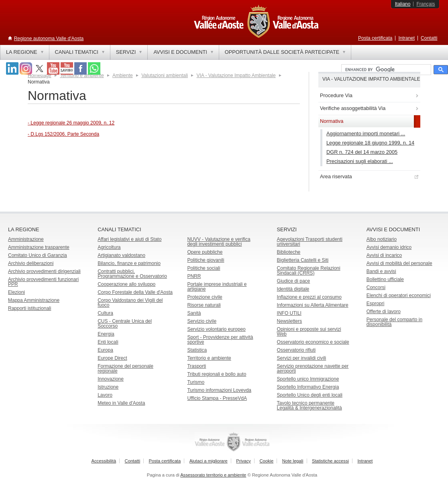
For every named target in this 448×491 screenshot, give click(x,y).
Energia (106, 334)
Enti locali (108, 342)
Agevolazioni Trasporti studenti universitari (310, 242)
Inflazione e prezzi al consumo (309, 297)
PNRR (194, 276)
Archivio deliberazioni (31, 263)
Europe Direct (112, 358)
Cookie (266, 461)
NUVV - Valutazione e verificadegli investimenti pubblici (219, 242)
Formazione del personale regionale (125, 369)
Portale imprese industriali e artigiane (217, 287)
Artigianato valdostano (121, 255)
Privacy (243, 461)
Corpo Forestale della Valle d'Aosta (135, 292)
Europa (105, 350)
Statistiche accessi (330, 461)
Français (426, 4)
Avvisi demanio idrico (389, 247)
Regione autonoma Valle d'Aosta (49, 39)
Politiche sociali (204, 268)
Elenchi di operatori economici (399, 295)
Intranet (406, 38)
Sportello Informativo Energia (308, 387)
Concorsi (376, 287)
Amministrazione (26, 239)
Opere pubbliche (205, 252)
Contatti (429, 38)
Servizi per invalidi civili (302, 358)
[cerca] (385, 70)
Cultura (105, 313)
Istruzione (108, 387)
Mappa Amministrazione (34, 300)
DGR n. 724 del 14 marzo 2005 (362, 152)
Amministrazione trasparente (39, 247)
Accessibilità (104, 461)
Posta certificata (375, 38)
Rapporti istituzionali (30, 308)
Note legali (293, 461)
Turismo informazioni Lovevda (219, 390)
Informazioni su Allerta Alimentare (313, 305)
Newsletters (290, 321)
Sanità (194, 313)
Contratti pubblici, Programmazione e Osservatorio (132, 274)
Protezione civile (205, 297)
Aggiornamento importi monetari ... (366, 133)
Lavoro (105, 395)
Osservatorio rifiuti (296, 350)
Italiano (403, 4)
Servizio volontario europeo (216, 329)
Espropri (376, 304)
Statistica (197, 350)
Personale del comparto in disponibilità (394, 322)
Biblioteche (289, 252)
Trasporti (197, 366)
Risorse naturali (204, 305)
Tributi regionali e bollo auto (217, 374)
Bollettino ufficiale (385, 279)
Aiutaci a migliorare (209, 461)
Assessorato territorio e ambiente (213, 475)
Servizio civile (202, 321)
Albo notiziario (382, 239)
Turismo (196, 382)
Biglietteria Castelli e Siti (303, 260)
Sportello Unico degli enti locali (310, 395)
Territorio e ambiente (209, 358)
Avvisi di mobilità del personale (399, 263)
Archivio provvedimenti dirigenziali (44, 271)
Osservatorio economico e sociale (313, 342)
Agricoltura (109, 247)
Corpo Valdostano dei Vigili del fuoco (130, 303)
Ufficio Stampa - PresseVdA (217, 398)
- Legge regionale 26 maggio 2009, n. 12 (71, 123)
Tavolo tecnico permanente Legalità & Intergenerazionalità (310, 405)
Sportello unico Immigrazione (308, 379)
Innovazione (111, 379)
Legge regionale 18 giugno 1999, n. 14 (370, 143)
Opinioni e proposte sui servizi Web (309, 332)
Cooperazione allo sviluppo (126, 284)
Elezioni (16, 292)
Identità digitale (293, 289)
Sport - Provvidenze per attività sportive (220, 340)
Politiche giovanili (206, 260)
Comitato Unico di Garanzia (38, 255)
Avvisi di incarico (384, 255)
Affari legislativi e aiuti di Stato (129, 239)
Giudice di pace (294, 281)
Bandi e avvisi (381, 271)
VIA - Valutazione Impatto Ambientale (236, 75)
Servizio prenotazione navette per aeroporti (313, 369)
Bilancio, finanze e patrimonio (129, 263)
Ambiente (123, 75)
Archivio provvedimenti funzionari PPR (43, 282)
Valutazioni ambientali (165, 75)
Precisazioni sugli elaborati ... (360, 161)
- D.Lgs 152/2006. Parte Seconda (63, 134)
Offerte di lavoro (384, 312)
